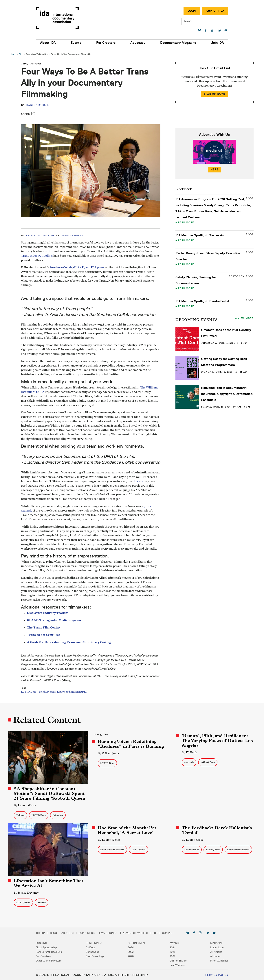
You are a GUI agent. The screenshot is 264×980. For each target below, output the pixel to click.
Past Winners (176, 965)
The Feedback (191, 850)
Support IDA (213, 11)
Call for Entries (177, 961)
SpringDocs (93, 952)
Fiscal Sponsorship (48, 947)
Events (77, 43)
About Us (70, 933)
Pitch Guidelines (217, 961)
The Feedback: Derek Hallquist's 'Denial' (217, 830)
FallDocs (92, 947)
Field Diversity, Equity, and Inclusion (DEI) (64, 694)
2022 (131, 952)
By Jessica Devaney (27, 893)
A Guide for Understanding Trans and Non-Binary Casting (70, 644)
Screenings (95, 943)
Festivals (189, 763)
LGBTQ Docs (29, 694)
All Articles (214, 952)
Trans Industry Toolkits (52, 253)
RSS (157, 933)
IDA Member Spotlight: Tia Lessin (199, 234)
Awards (42, 902)
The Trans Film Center (44, 630)
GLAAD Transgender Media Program (55, 622)
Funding (43, 943)
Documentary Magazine (177, 43)
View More (245, 317)
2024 (131, 947)
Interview (58, 815)
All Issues (213, 956)
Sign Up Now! (214, 92)
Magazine (215, 943)
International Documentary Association (59, 18)
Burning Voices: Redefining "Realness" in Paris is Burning (131, 744)
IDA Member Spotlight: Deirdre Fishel (202, 300)
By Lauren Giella (192, 840)
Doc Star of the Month (113, 850)
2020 (131, 956)
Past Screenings (96, 956)
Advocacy (137, 43)
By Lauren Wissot (25, 805)
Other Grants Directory (51, 961)
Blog (22, 53)
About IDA (50, 43)
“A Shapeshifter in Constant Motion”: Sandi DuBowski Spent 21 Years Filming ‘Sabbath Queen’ (51, 794)
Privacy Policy (215, 975)
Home (14, 53)
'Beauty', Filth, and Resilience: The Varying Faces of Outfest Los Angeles (217, 741)
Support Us (89, 933)
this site (145, 483)
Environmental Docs (238, 850)
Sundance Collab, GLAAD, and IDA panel (78, 265)
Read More (186, 221)
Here (214, 168)
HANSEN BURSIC (74, 233)
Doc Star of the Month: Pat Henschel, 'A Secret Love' (127, 830)
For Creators (106, 43)
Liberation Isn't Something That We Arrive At (49, 883)
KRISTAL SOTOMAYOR (41, 233)
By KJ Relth (189, 753)
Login (190, 11)
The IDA (43, 933)
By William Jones (109, 754)
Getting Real (137, 943)
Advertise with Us (137, 933)
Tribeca (21, 815)
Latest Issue (215, 947)
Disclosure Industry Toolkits (48, 615)
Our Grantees (45, 956)
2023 (172, 952)
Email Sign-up (111, 933)
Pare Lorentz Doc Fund (51, 952)
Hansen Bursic (38, 104)
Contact (170, 933)
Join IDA (216, 43)
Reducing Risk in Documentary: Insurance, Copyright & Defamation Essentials (227, 392)
